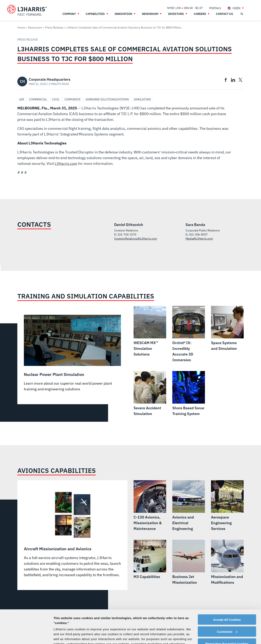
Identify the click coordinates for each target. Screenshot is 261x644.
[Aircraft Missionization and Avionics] (72, 533)
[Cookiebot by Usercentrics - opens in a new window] (26, 636)
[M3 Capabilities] (150, 560)
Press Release (54, 28)
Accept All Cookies (227, 586)
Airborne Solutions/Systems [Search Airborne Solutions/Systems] (107, 99)
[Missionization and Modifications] (227, 563)
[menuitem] (215, 8)
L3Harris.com (66, 163)
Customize (227, 598)
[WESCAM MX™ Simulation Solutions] (150, 331)
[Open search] (242, 14)
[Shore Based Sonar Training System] (189, 394)
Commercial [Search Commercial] (38, 99)
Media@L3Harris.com (199, 239)
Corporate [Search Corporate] (72, 99)
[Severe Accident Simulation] (150, 394)
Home (21, 28)
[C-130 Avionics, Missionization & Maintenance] (150, 506)
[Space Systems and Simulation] (227, 329)
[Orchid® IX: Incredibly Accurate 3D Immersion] (189, 334)
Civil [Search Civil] (56, 99)
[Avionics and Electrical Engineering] (189, 506)
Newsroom (35, 28)
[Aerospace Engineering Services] (227, 506)
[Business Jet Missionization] (189, 563)
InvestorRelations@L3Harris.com (136, 239)
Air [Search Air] (22, 99)
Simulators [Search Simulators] (142, 99)
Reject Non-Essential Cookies (227, 610)
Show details (63, 636)
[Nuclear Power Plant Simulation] (72, 353)
